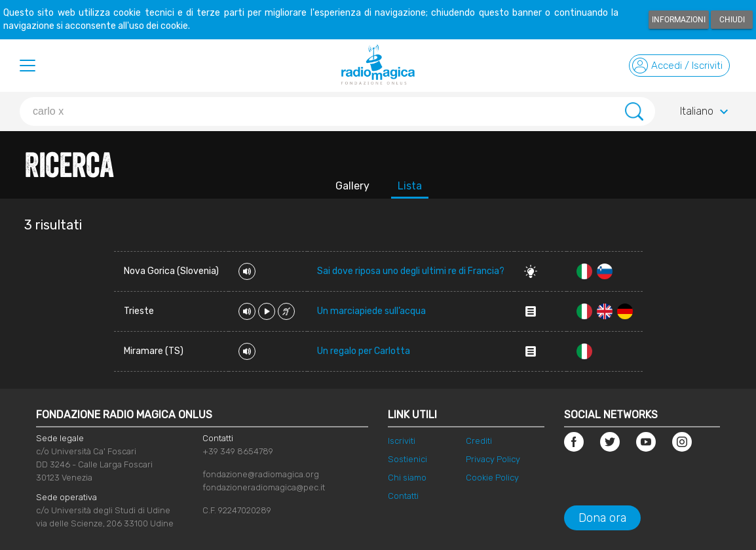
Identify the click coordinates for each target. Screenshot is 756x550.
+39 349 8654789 (238, 451)
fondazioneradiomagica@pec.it (264, 487)
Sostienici (407, 459)
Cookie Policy (492, 478)
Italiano (706, 112)
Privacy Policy (493, 459)
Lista (410, 186)
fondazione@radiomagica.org (261, 474)
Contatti (403, 496)
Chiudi (732, 20)
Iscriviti (402, 441)
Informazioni (679, 20)
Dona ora (602, 518)
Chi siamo (407, 478)
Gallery (352, 186)
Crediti (479, 441)
